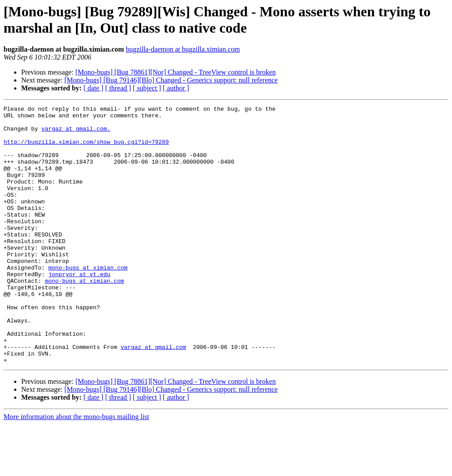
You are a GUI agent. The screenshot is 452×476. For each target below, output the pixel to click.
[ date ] (93, 88)
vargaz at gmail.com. (76, 134)
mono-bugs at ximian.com (88, 300)
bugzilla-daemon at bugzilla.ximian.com (183, 49)
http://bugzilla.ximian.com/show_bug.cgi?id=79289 (86, 150)
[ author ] (176, 88)
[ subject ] (147, 88)
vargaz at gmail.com (153, 396)
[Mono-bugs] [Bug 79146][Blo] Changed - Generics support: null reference (171, 80)
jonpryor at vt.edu (79, 308)
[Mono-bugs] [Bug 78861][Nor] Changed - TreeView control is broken (176, 72)
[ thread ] (118, 88)
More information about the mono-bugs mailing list (76, 468)
